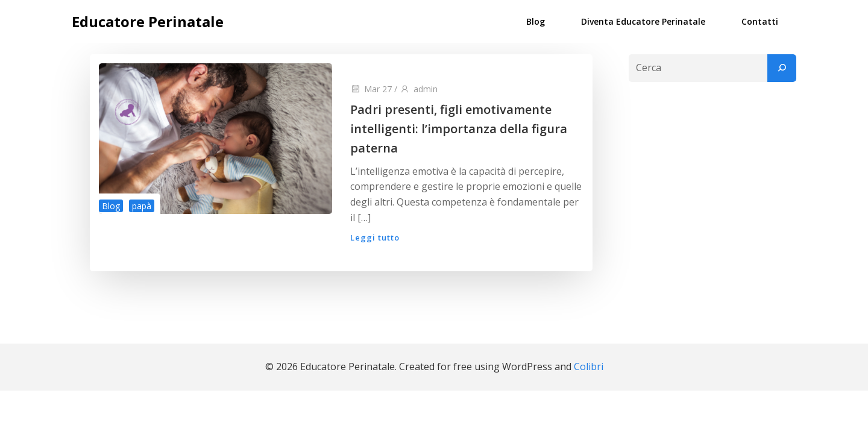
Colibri (589, 366)
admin (419, 89)
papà (142, 206)
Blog (536, 21)
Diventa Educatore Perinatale (643, 21)
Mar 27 (371, 89)
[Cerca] (782, 68)
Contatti (760, 21)
